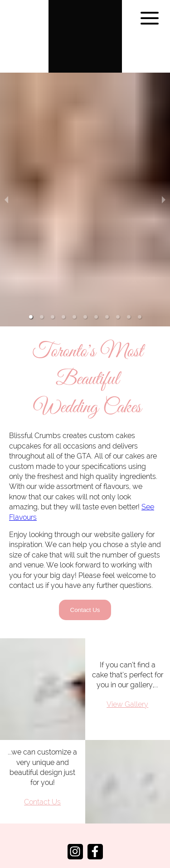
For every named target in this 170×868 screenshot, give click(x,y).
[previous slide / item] (6, 186)
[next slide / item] (164, 186)
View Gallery (127, 677)
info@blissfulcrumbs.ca (85, 843)
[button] (31, 290)
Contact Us (85, 583)
